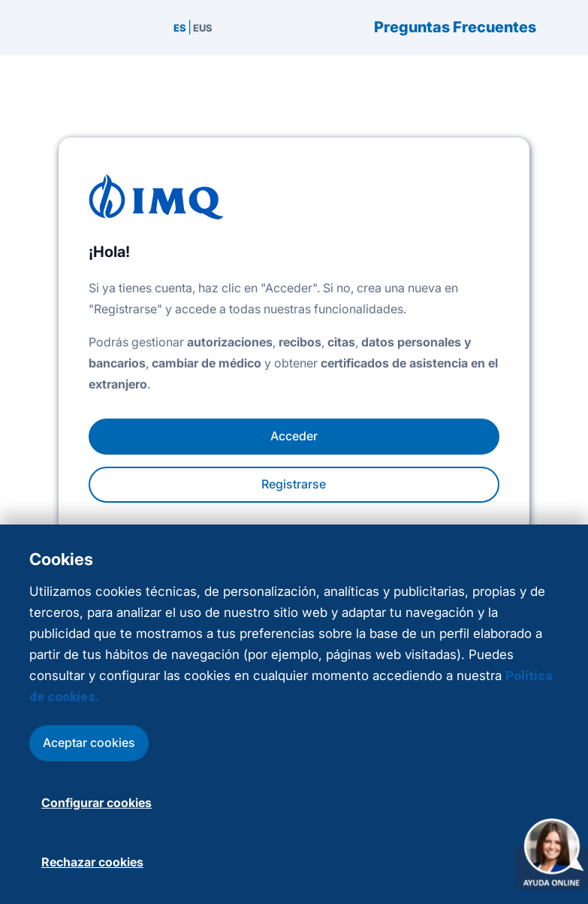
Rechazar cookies (92, 862)
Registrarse (294, 484)
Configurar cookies (96, 803)
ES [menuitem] (180, 28)
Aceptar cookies (89, 742)
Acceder (294, 436)
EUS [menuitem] (203, 28)
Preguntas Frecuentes (455, 27)
